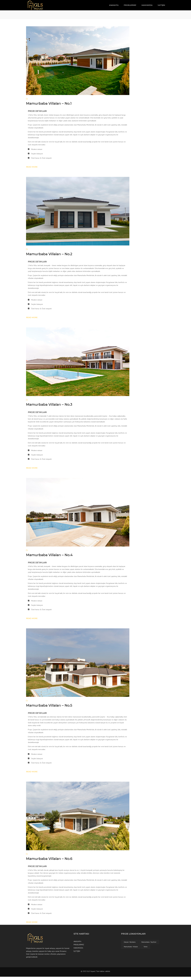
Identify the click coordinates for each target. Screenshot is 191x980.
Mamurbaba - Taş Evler (149, 945)
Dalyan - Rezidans (130, 945)
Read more (32, 170)
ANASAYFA (114, 7)
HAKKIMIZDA (147, 7)
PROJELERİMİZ (130, 7)
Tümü (146, 950)
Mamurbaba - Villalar (131, 950)
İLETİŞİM (161, 7)
